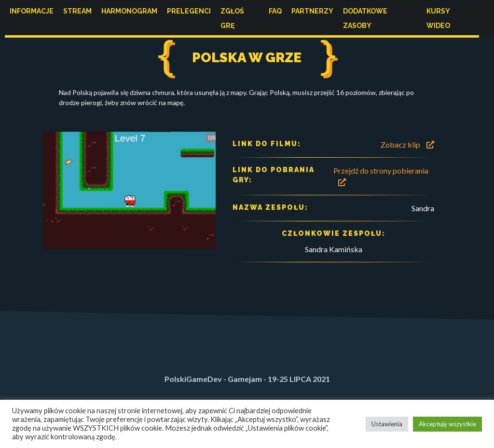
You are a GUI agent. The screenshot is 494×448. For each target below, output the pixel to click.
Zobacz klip (407, 144)
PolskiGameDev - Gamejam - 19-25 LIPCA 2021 (247, 379)
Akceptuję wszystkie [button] (447, 424)
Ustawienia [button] (387, 424)
